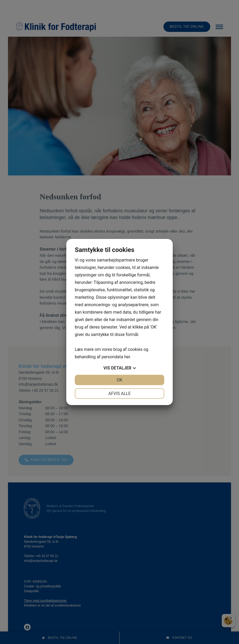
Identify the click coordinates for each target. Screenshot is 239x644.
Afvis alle (119, 393)
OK (119, 380)
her (127, 357)
